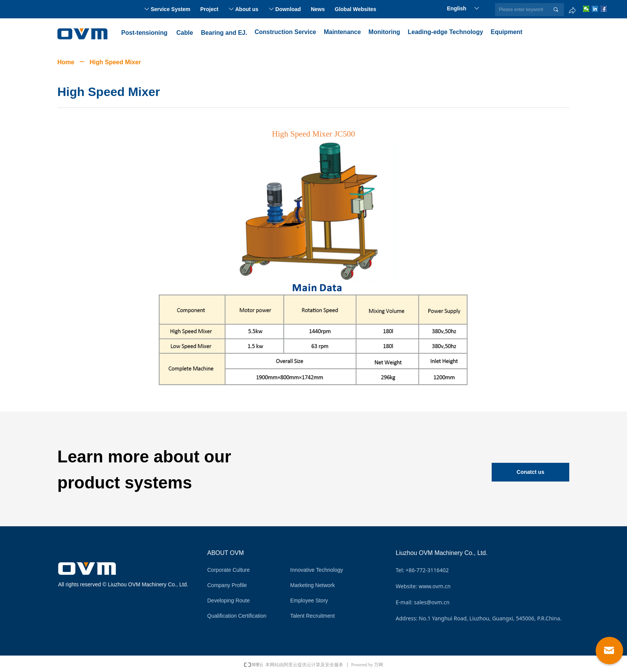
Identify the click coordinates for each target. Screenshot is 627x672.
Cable (185, 33)
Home (66, 62)
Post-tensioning (144, 33)
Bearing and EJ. (224, 33)
